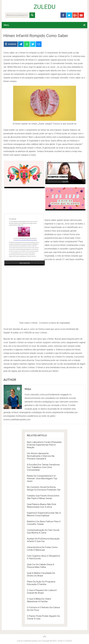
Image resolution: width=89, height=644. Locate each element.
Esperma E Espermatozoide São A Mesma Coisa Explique (44, 514)
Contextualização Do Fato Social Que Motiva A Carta (43, 531)
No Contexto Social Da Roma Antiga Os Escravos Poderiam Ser (44, 488)
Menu (6, 25)
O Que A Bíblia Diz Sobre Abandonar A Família (39, 600)
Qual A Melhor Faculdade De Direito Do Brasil (41, 574)
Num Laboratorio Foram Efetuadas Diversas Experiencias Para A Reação (44, 445)
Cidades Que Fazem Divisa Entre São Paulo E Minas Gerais (43, 497)
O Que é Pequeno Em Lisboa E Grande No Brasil (42, 592)
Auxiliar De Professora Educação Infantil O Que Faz (43, 540)
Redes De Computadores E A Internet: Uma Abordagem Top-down (42, 478)
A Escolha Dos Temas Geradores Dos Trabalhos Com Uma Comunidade (43, 467)
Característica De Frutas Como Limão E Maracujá (42, 549)
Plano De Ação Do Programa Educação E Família (41, 583)
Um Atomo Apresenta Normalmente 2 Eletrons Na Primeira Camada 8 (41, 456)
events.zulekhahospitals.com (29, 641)
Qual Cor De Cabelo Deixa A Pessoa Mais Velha (41, 566)
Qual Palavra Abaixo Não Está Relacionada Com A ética (41, 506)
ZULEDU (45, 7)
